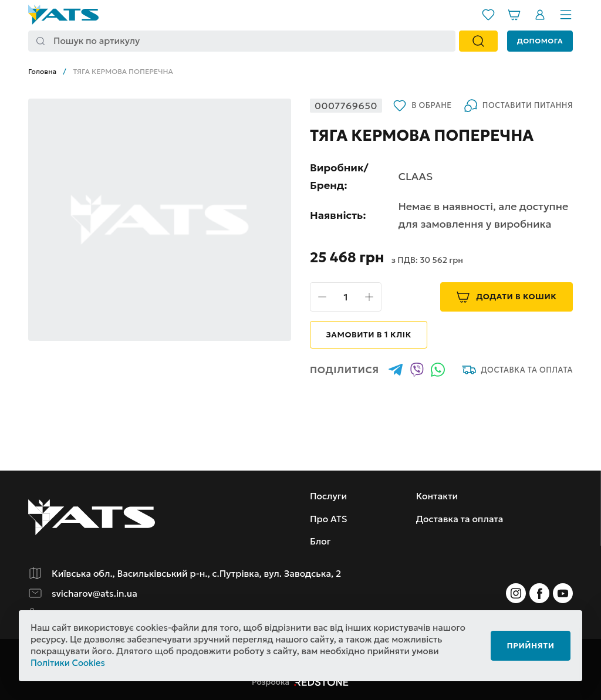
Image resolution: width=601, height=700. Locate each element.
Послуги (329, 496)
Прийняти (527, 645)
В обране (340, 124)
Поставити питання (437, 124)
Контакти (440, 496)
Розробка (300, 682)
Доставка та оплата (516, 389)
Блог (320, 542)
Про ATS (329, 519)
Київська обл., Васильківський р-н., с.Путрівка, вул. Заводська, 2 (201, 574)
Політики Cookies (68, 663)
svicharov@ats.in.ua (96, 594)
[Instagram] (516, 594)
